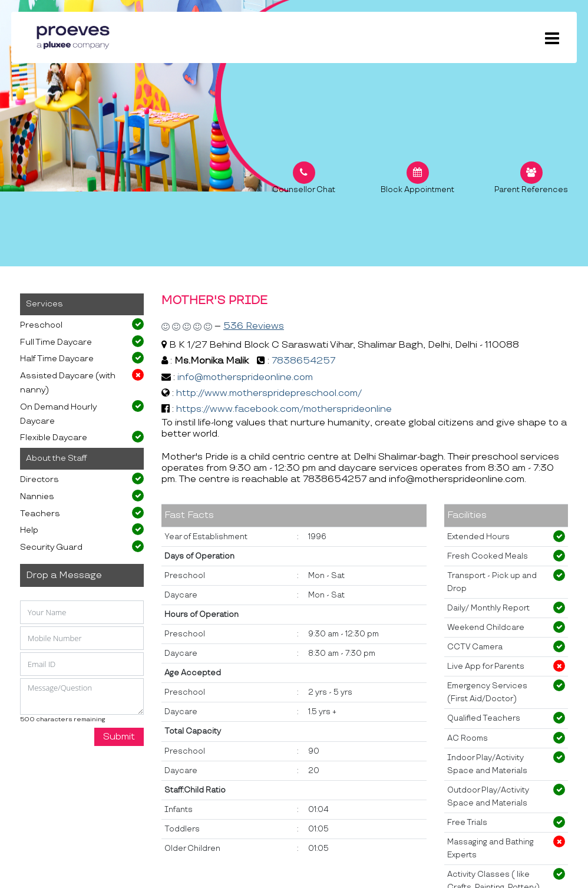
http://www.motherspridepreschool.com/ (269, 393)
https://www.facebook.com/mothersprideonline (284, 409)
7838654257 (303, 361)
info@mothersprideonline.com (245, 377)
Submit (119, 737)
